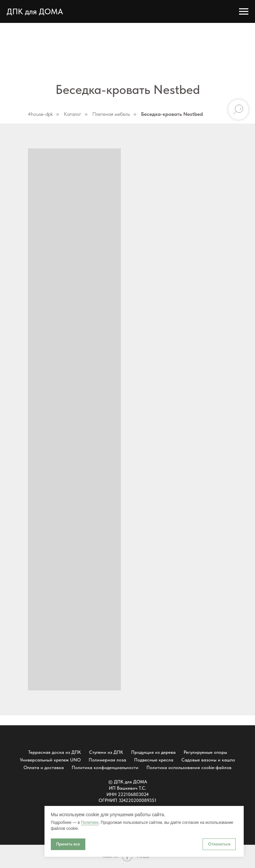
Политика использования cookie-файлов (189, 767)
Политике (90, 823)
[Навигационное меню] (244, 12)
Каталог (73, 114)
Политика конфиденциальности (105, 767)
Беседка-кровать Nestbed (172, 114)
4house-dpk (40, 114)
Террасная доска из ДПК (55, 752)
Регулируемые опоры (205, 752)
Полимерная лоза (107, 760)
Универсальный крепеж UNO (50, 760)
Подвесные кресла (154, 760)
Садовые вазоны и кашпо (208, 760)
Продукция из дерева (153, 752)
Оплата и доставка (44, 767)
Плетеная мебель (111, 114)
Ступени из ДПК (106, 752)
